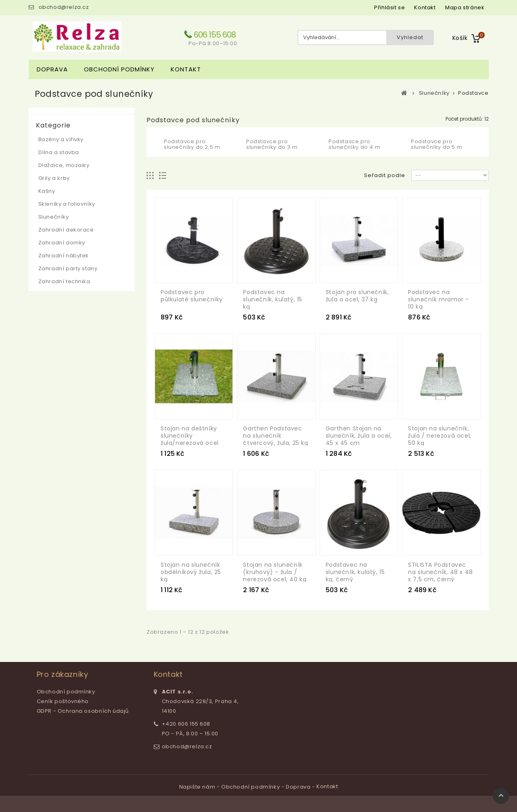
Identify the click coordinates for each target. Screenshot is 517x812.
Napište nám (198, 787)
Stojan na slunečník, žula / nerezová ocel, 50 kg (440, 436)
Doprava (52, 69)
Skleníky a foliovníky (67, 204)
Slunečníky (54, 217)
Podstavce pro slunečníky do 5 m (436, 144)
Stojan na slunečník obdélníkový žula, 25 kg (191, 572)
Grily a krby (54, 178)
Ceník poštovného (63, 701)
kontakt (425, 7)
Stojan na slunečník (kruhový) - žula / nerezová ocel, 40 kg (275, 572)
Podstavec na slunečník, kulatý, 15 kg (273, 299)
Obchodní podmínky (119, 69)
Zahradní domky (62, 243)
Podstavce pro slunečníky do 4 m (354, 144)
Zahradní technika (64, 281)
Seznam (163, 176)
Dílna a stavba (59, 152)
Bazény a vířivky (61, 139)
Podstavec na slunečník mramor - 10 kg (439, 299)
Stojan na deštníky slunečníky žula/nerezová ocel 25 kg (190, 439)
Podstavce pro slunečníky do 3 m (272, 144)
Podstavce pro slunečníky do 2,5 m (192, 144)
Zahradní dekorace (66, 230)
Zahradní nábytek (64, 256)
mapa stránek (465, 7)
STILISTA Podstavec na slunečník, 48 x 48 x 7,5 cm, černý (441, 572)
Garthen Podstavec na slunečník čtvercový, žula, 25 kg (275, 436)
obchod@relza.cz (64, 7)
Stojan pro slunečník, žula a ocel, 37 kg (357, 296)
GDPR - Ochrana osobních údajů (83, 711)
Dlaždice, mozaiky (64, 165)
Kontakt (186, 69)
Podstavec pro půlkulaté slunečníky (192, 296)
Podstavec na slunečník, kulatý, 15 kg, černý (355, 572)
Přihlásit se (389, 7)
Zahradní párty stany (68, 268)
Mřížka (150, 176)
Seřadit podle (385, 175)
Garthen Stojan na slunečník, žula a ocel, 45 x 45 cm (359, 436)
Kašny (47, 191)
